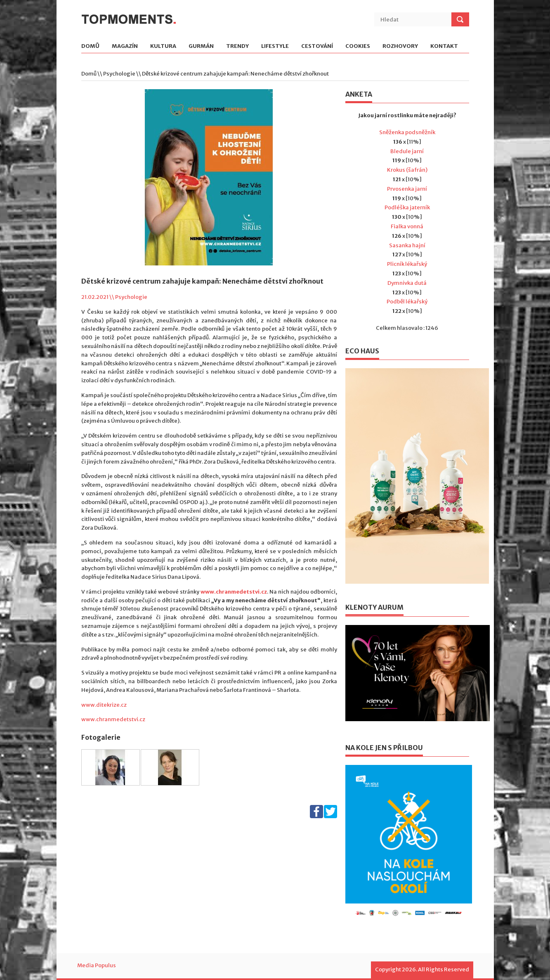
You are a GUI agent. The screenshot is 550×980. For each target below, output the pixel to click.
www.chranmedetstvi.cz (113, 719)
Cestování (317, 46)
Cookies (358, 46)
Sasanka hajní (407, 245)
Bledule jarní (407, 151)
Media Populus (97, 965)
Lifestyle (275, 46)
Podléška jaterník (407, 207)
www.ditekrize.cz (104, 705)
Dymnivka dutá (407, 283)
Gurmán (201, 46)
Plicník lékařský (407, 264)
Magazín (125, 46)
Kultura (163, 46)
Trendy (237, 46)
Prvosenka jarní (407, 189)
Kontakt (444, 46)
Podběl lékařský (407, 302)
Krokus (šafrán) (407, 170)
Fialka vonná (407, 226)
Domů (90, 46)
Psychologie (119, 74)
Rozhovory (400, 46)
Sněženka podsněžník (407, 132)
